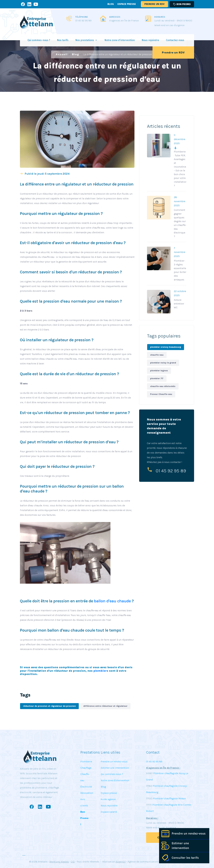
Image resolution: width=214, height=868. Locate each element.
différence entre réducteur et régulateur (105, 706)
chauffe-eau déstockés (163, 386)
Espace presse (127, 4)
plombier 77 (157, 378)
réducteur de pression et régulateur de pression (49, 706)
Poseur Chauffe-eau (161, 394)
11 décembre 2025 (180, 139)
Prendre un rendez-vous (189, 834)
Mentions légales (59, 862)
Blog (111, 4)
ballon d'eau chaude (112, 601)
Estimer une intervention (180, 846)
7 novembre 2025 (180, 252)
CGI (73, 862)
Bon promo (182, 4)
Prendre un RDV (154, 4)
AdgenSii (121, 862)
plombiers (101, 671)
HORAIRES (160, 17)
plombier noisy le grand (163, 363)
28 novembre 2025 (180, 201)
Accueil (62, 54)
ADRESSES (115, 17)
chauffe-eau (157, 355)
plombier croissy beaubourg (166, 347)
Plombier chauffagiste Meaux (169, 798)
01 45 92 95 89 (83, 21)
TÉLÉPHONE (82, 17)
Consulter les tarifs (185, 858)
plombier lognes (159, 371)
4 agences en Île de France (124, 21)
